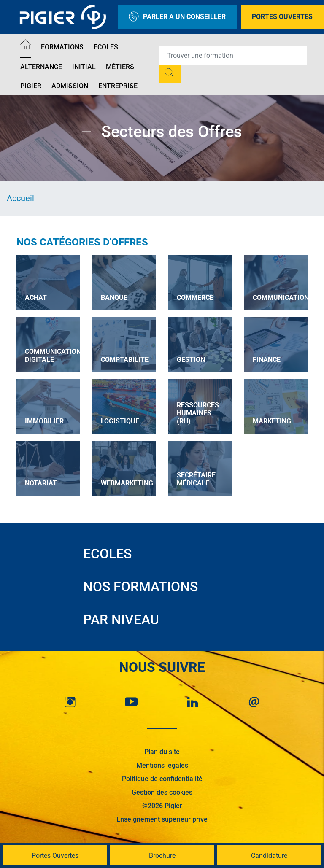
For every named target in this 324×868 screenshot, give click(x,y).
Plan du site (162, 751)
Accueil (20, 198)
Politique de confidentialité (162, 778)
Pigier (31, 86)
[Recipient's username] (233, 55)
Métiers (120, 67)
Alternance (41, 67)
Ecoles (106, 47)
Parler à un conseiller (177, 17)
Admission (70, 86)
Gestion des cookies (162, 792)
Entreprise (118, 86)
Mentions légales (162, 765)
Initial (84, 67)
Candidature (269, 856)
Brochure (162, 856)
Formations (62, 47)
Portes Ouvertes (282, 17)
